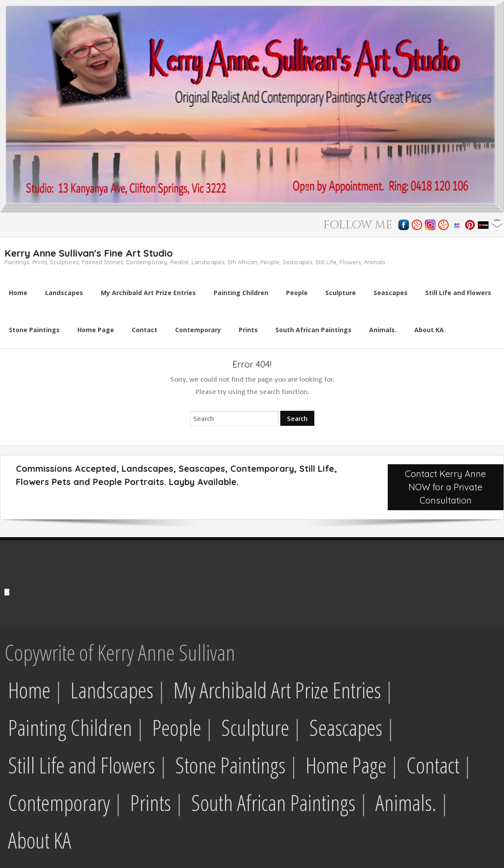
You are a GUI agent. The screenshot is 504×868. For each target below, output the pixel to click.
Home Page (346, 765)
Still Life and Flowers (82, 765)
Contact (433, 765)
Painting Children (70, 728)
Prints (151, 803)
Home (29, 690)
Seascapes (346, 728)
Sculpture (255, 728)
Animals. (406, 803)
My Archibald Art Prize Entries (277, 690)
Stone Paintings (230, 765)
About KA (40, 840)
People (177, 728)
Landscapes (112, 690)
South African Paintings (273, 803)
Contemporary (59, 803)
